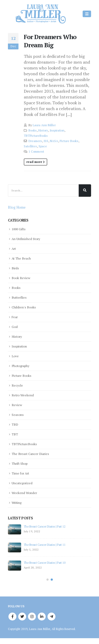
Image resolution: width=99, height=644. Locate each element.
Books (33, 130)
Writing (16, 502)
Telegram (51, 617)
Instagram (32, 617)
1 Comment (36, 151)
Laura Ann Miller (44, 125)
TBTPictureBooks (36, 136)
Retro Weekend (23, 395)
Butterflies (19, 297)
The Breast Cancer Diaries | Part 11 (44, 545)
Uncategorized (22, 483)
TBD (15, 424)
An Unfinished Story (26, 239)
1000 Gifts (19, 229)
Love (15, 356)
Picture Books (69, 141)
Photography (20, 366)
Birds (15, 268)
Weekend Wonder (24, 493)
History (43, 130)
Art (14, 248)
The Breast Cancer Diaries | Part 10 (44, 563)
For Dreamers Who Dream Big (50, 41)
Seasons (18, 415)
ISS (46, 141)
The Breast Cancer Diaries (30, 454)
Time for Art (20, 473)
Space (43, 146)
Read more (34, 162)
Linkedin (42, 617)
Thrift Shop (20, 463)
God (15, 327)
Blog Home (17, 207)
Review (17, 405)
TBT (15, 434)
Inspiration (57, 130)
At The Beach (21, 258)
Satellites (30, 146)
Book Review (21, 278)
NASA (54, 141)
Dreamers (35, 141)
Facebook (12, 617)
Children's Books (24, 307)
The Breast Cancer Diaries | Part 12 (44, 526)
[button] (48, 580)
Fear (15, 317)
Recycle (17, 385)
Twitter (22, 617)
